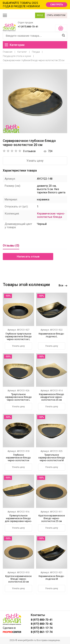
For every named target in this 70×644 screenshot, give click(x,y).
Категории (15, 45)
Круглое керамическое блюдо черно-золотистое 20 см (18, 579)
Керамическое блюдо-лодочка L (52, 335)
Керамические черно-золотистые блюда (51, 215)
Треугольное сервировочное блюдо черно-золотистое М (52, 458)
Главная (8, 52)
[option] (35, 101)
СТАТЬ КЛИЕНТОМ (56, 15)
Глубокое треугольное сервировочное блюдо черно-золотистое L (18, 336)
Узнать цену (35, 161)
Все (63, 285)
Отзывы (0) (11, 246)
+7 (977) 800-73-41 (28, 27)
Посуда (36, 52)
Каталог (22, 52)
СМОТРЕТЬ (57, 5)
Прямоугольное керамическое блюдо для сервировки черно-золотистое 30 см (18, 520)
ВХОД (40, 15)
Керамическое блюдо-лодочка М (52, 578)
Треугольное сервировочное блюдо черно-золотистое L (18, 397)
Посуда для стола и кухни (17, 56)
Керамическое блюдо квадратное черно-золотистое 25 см (52, 397)
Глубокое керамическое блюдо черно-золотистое (18, 458)
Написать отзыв (28, 257)
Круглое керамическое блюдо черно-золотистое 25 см (52, 518)
